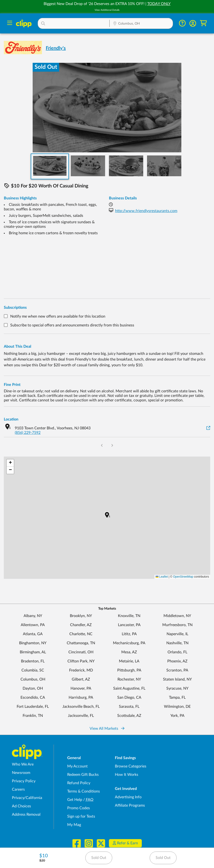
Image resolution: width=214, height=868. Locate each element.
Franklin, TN (33, 716)
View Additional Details (107, 10)
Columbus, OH (33, 679)
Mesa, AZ (129, 652)
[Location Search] (141, 24)
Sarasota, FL (129, 707)
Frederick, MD (81, 670)
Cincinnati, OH (81, 652)
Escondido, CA (33, 698)
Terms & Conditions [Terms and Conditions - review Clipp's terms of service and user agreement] (84, 791)
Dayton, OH (33, 688)
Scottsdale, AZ (129, 716)
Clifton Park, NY (81, 661)
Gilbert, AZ (81, 679)
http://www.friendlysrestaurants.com (146, 211)
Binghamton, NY (33, 643)
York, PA (177, 716)
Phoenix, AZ (177, 661)
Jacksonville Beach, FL (81, 707)
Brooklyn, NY (81, 616)
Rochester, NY (129, 679)
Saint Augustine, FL (129, 688)
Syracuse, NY (177, 688)
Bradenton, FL (33, 661)
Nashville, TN (177, 643)
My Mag (74, 825)
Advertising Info (128, 797)
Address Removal (26, 815)
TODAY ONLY (159, 4)
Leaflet (162, 577)
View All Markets (107, 729)
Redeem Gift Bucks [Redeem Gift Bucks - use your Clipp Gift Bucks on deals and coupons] (83, 775)
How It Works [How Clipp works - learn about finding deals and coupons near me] (127, 775)
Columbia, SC (33, 670)
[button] (74, 23)
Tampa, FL (177, 698)
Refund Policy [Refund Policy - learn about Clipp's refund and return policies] (79, 783)
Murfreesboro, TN (177, 625)
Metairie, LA (129, 661)
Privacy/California (27, 798)
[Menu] (10, 24)
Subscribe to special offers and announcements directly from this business (72, 325)
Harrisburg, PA (81, 698)
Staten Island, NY (177, 679)
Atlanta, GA (33, 634)
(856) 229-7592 (28, 433)
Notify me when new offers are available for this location (58, 316)
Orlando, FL (177, 652)
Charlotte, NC (81, 634)
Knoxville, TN (129, 616)
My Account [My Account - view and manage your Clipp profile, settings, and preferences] (77, 766)
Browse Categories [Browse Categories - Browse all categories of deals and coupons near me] (131, 766)
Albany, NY (33, 616)
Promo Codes (79, 808)
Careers (18, 789)
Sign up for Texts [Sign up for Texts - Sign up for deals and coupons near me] (81, 816)
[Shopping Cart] (203, 23)
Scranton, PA (177, 670)
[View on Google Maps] (208, 428)
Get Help (75, 800)
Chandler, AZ (81, 625)
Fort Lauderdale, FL (33, 707)
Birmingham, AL (33, 652)
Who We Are (23, 764)
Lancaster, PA (129, 625)
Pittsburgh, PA (129, 670)
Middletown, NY (177, 616)
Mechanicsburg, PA (129, 643)
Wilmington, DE (177, 707)
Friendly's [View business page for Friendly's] (56, 48)
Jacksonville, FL (81, 716)
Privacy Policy (24, 781)
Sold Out (99, 858)
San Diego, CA (129, 698)
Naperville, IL (177, 634)
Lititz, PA (129, 634)
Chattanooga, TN (81, 643)
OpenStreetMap (183, 577)
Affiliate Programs (130, 805)
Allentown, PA (33, 625)
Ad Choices (21, 806)
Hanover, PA (81, 688)
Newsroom (21, 773)
